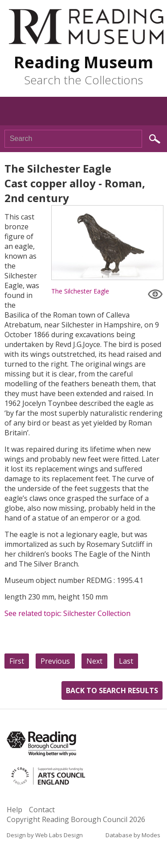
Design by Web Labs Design (45, 835)
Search (155, 139)
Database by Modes (133, 835)
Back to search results (112, 690)
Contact (42, 810)
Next (94, 661)
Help (14, 810)
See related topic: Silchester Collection (67, 613)
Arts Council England (66, 776)
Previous (55, 661)
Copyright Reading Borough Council (76, 819)
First (17, 661)
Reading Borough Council (41, 744)
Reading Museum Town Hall (86, 27)
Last (126, 661)
